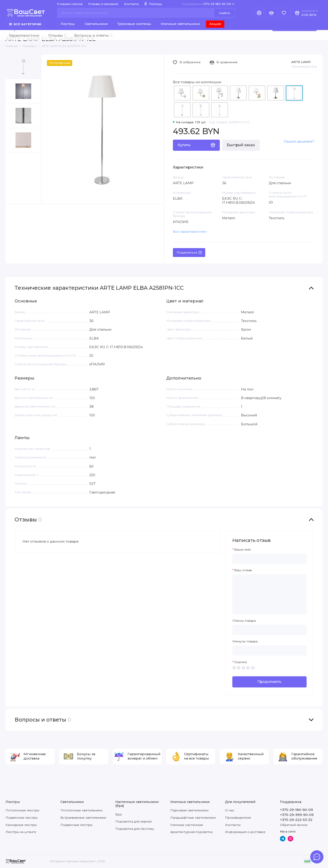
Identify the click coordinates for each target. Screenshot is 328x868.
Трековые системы (134, 24)
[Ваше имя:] (269, 559)
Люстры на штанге (21, 832)
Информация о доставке (245, 832)
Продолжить (269, 682)
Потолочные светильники (81, 810)
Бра (118, 814)
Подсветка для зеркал (133, 821)
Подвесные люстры (22, 818)
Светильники (96, 24)
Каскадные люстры (21, 825)
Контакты (131, 4)
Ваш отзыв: (243, 570)
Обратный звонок (294, 825)
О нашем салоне (70, 4)
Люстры (68, 24)
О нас (230, 810)
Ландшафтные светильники (193, 818)
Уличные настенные (187, 825)
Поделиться (189, 252)
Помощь (153, 4)
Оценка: (241, 662)
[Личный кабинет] (259, 13)
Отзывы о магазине (103, 4)
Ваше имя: (243, 549)
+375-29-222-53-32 (296, 820)
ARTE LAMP (301, 62)
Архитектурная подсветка (191, 832)
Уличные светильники (180, 24)
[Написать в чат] (317, 857)
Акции (215, 24)
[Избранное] (284, 13)
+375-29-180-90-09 (208, 4)
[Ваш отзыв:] (269, 594)
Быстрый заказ (241, 145)
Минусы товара (245, 641)
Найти (224, 13)
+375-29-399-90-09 (297, 815)
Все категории (25, 24)
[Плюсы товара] (269, 630)
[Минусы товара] (269, 650)
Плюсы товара (244, 621)
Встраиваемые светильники (83, 818)
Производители (238, 818)
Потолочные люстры (22, 810)
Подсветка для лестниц (135, 829)
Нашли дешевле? (299, 141)
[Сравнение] (271, 13)
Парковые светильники (189, 810)
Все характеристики (190, 231)
